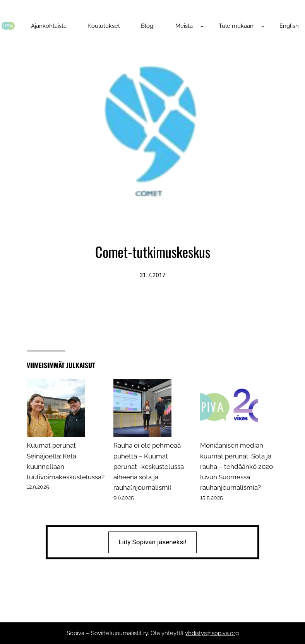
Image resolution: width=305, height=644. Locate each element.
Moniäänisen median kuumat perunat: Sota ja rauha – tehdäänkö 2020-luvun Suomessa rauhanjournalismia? (238, 466)
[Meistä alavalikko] (202, 26)
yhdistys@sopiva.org (212, 633)
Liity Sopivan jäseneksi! (152, 542)
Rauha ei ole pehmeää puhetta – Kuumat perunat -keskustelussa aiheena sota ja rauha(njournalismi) (149, 466)
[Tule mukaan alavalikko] (263, 26)
